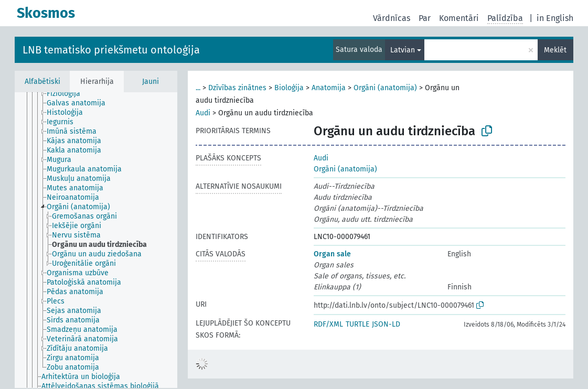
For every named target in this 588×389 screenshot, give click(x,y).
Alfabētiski (42, 82)
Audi (203, 113)
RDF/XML (328, 324)
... (198, 88)
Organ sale (332, 254)
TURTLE (357, 324)
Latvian (403, 50)
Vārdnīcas (392, 18)
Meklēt (555, 50)
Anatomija (329, 88)
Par (425, 18)
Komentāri (459, 18)
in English (555, 18)
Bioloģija (289, 88)
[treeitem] (68, 94)
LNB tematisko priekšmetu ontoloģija (111, 50)
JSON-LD (386, 324)
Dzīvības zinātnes (237, 88)
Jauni (151, 82)
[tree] (96, 240)
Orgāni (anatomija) (385, 88)
